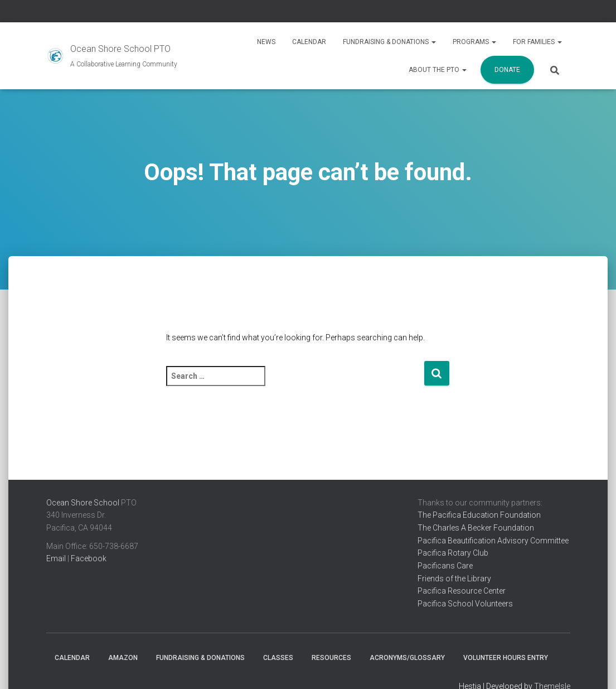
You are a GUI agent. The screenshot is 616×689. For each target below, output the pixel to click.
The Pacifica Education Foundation (479, 515)
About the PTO (438, 70)
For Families (537, 42)
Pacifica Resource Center (462, 591)
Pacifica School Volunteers (465, 604)
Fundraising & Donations (389, 42)
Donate (507, 70)
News (266, 42)
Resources (331, 658)
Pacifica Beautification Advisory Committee (493, 541)
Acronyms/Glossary (407, 658)
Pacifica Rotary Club (453, 553)
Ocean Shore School (83, 503)
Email (56, 558)
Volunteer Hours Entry (506, 658)
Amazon (123, 658)
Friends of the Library (454, 579)
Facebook (89, 558)
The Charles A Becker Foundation (476, 528)
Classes (278, 658)
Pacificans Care (445, 566)
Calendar (309, 42)
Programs (474, 42)
